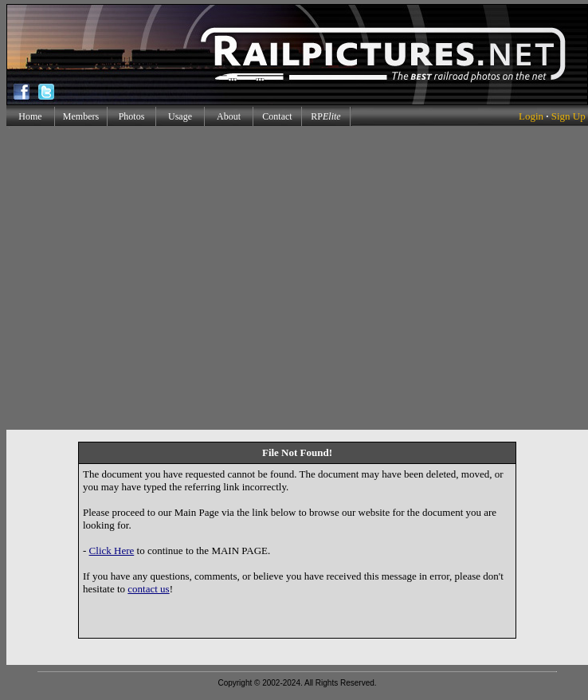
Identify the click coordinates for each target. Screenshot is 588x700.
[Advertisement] (149, 278)
